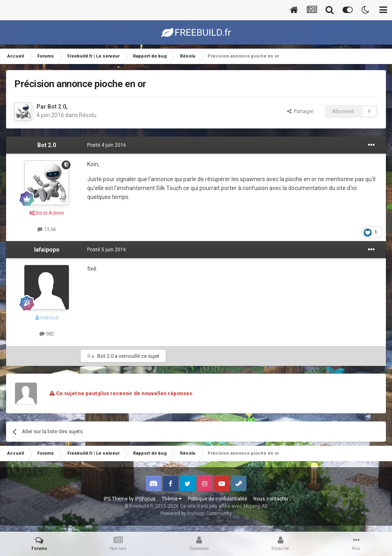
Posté (107, 145)
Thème (172, 499)
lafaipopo (47, 250)
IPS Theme (116, 499)
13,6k (47, 229)
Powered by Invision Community (196, 513)
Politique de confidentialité (217, 499)
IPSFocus (145, 499)
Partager (300, 111)
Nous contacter (271, 499)
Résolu (88, 115)
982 (47, 334)
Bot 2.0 (57, 107)
